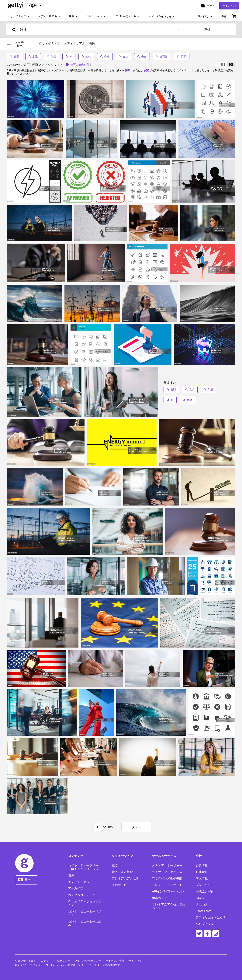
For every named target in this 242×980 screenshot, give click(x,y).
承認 (33, 56)
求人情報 (202, 878)
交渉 (105, 56)
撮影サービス (121, 885)
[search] (16, 29)
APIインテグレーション (168, 891)
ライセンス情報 (115, 961)
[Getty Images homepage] (25, 6)
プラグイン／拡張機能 (167, 878)
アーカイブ (76, 888)
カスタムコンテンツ (82, 895)
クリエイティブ (50, 43)
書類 (15, 56)
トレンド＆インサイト (167, 885)
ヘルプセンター (206, 924)
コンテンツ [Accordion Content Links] (76, 856)
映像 (92, 43)
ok (69, 56)
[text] (98, 29)
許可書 (162, 56)
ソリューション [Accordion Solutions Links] (122, 856)
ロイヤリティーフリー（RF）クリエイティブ (83, 867)
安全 (142, 56)
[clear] (180, 29)
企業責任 (202, 872)
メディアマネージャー (167, 865)
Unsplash (202, 904)
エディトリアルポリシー (55, 961)
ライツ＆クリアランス (167, 872)
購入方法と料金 (122, 872)
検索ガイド (160, 898)
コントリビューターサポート (85, 913)
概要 (115, 865)
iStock (200, 898)
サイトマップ (137, 961)
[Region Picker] (27, 880)
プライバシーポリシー (88, 961)
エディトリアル (74, 43)
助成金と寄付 (205, 891)
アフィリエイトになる (211, 917)
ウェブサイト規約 (26, 961)
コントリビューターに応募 (85, 923)
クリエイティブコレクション (85, 903)
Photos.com (203, 911)
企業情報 (202, 865)
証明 (182, 56)
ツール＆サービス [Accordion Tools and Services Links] (164, 856)
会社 (123, 56)
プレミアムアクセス (125, 878)
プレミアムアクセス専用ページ (169, 906)
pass (86, 56)
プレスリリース (206, 885)
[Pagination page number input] (97, 827)
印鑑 (52, 56)
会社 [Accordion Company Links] (199, 856)
